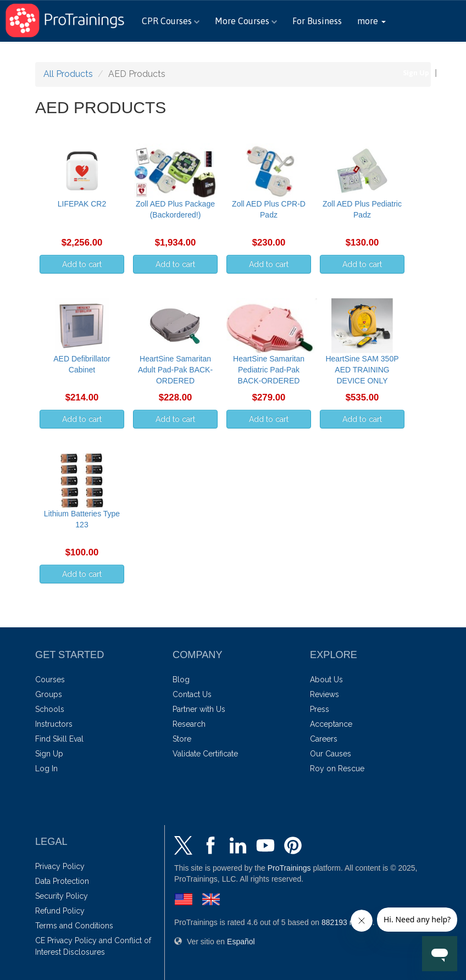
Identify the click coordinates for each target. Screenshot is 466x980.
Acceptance (331, 724)
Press (320, 709)
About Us (326, 680)
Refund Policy (60, 911)
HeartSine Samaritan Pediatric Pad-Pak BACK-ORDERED (269, 370)
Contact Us (192, 694)
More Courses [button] (246, 21)
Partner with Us (199, 709)
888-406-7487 (381, 54)
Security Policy (62, 896)
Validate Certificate (205, 754)
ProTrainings (289, 868)
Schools (50, 709)
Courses (50, 680)
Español (448, 54)
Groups (49, 694)
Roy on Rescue (337, 769)
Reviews (324, 694)
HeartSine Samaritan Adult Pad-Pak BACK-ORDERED (175, 370)
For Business (317, 21)
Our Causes (331, 754)
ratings (347, 922)
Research (189, 724)
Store (182, 739)
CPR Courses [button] (171, 21)
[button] (371, 21)
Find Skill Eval (59, 739)
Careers (324, 739)
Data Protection (62, 881)
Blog (181, 680)
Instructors (54, 724)
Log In (453, 73)
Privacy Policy (60, 866)
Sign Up (416, 73)
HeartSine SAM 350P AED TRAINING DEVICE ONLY (362, 370)
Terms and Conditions (74, 926)
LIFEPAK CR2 (82, 204)
